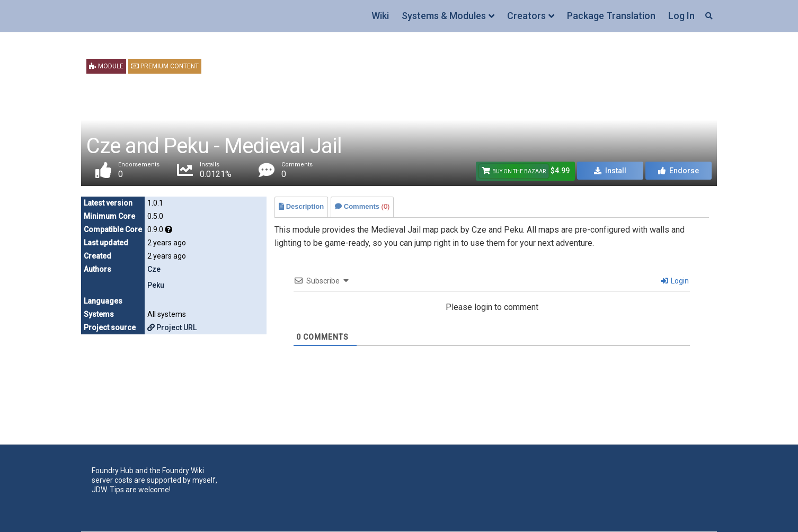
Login (675, 281)
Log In (681, 16)
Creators (526, 16)
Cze (154, 269)
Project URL (172, 327)
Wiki (380, 16)
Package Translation (611, 16)
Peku (156, 285)
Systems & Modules (444, 16)
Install (610, 171)
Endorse (679, 171)
